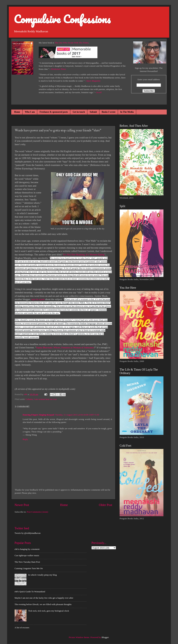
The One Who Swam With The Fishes (72, 43)
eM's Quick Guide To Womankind (30, 592)
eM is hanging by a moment (27, 549)
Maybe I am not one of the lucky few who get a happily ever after (44, 598)
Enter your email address (149, 79)
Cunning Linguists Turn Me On (29, 568)
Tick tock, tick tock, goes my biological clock (49, 611)
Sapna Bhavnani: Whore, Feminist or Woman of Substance (65, 348)
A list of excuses (22, 628)
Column (29, 399)
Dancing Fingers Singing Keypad (38, 415)
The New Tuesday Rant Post (27, 562)
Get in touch (79, 112)
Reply (25, 439)
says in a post (38, 299)
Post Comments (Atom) (37, 512)
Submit (93, 112)
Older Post (106, 505)
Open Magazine (93, 81)
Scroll (99, 92)
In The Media (127, 112)
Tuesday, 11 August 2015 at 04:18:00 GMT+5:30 (77, 415)
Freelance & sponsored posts (54, 112)
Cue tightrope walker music (27, 555)
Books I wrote (109, 112)
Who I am (30, 112)
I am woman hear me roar (45, 399)
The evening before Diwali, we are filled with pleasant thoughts (43, 604)
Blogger (105, 637)
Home (17, 112)
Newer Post (22, 505)
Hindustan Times (58, 69)
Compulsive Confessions (62, 19)
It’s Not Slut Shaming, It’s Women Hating (84, 255)
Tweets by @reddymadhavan (28, 533)
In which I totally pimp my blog (42, 575)
